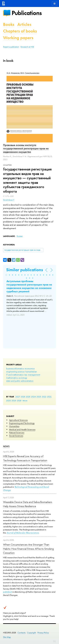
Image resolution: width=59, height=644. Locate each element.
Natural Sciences (17, 433)
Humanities (14, 426)
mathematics (12, 378)
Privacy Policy (43, 633)
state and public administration (20, 381)
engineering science (15, 372)
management (34, 375)
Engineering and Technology (22, 423)
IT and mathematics (15, 375)
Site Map (7, 637)
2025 (28, 397)
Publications (27, 13)
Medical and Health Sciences (22, 429)
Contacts (21, 633)
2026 (23, 397)
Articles (24, 24)
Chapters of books (20, 31)
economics (30, 368)
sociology (23, 378)
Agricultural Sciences (18, 420)
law (26, 375)
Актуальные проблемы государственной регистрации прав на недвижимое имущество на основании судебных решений (29, 286)
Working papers (18, 38)
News (6, 446)
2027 (18, 397)
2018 (19, 400)
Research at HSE (27, 47)
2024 (33, 397)
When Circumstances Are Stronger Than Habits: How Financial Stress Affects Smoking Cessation (28, 549)
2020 (9, 400)
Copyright (31, 633)
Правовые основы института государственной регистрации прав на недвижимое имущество (26, 148)
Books (9, 24)
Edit (55, 641)
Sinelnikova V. (9, 200)
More (25, 400)
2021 (49, 397)
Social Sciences (16, 436)
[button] (6, 275)
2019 (14, 400)
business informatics (15, 368)
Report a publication (11, 47)
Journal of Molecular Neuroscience (23, 533)
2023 (39, 397)
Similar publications (25, 270)
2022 (44, 397)
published (8, 592)
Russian (20, 236)
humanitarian (31, 372)
